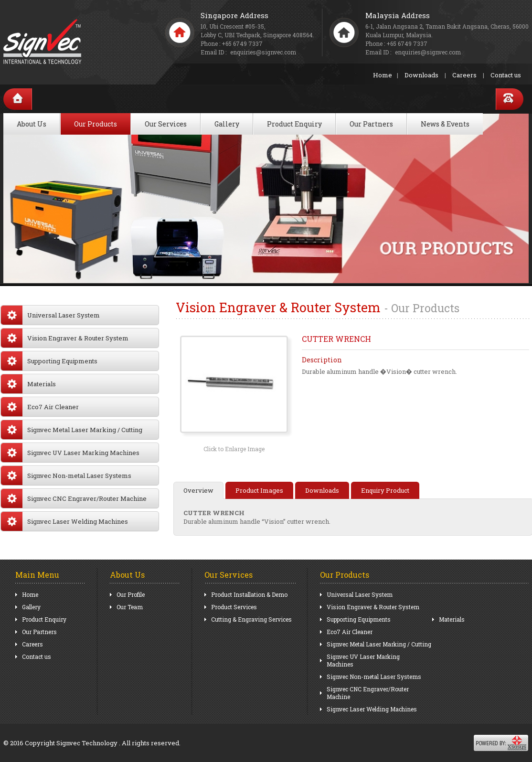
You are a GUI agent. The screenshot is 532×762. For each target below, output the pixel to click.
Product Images (259, 490)
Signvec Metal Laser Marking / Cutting (72, 430)
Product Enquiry (294, 124)
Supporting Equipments (49, 361)
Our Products (96, 124)
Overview (198, 490)
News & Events (445, 124)
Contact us (506, 75)
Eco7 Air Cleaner (40, 407)
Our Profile (131, 594)
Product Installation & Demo (249, 594)
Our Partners (371, 124)
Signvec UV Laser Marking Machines (70, 453)
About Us (32, 124)
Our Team (130, 607)
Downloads (421, 75)
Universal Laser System (50, 315)
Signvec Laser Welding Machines (64, 521)
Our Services (166, 124)
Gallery (227, 124)
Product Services (234, 607)
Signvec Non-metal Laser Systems (66, 476)
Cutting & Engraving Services (251, 619)
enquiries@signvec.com (428, 52)
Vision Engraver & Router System (65, 338)
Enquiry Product (385, 490)
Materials (28, 384)
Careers (464, 75)
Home (383, 75)
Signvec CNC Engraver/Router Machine (74, 498)
